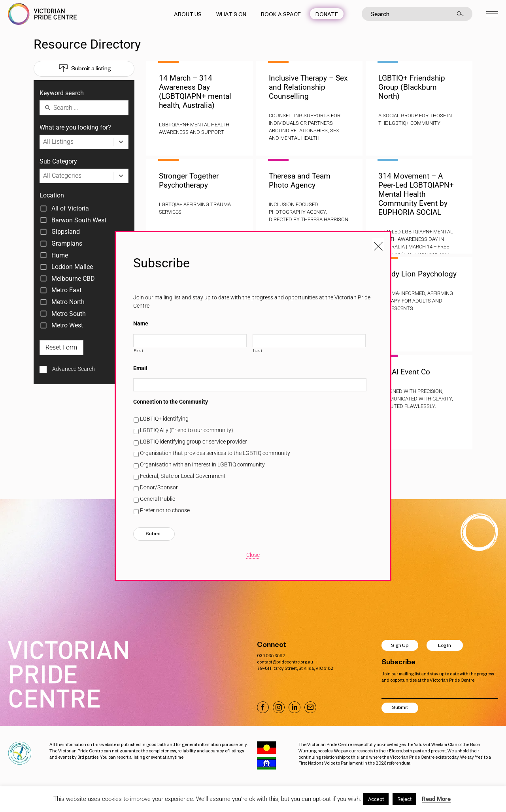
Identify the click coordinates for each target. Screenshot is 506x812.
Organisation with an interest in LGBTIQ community (202, 464)
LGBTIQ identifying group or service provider (194, 442)
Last (258, 351)
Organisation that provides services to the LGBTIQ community (215, 453)
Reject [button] (404, 799)
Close (253, 555)
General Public (158, 499)
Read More (436, 799)
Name (141, 323)
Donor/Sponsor (159, 487)
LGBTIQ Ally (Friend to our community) (187, 430)
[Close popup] (378, 244)
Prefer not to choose (165, 510)
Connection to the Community (171, 402)
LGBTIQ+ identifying (164, 419)
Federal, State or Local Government (183, 476)
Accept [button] (376, 799)
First (139, 351)
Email (140, 368)
